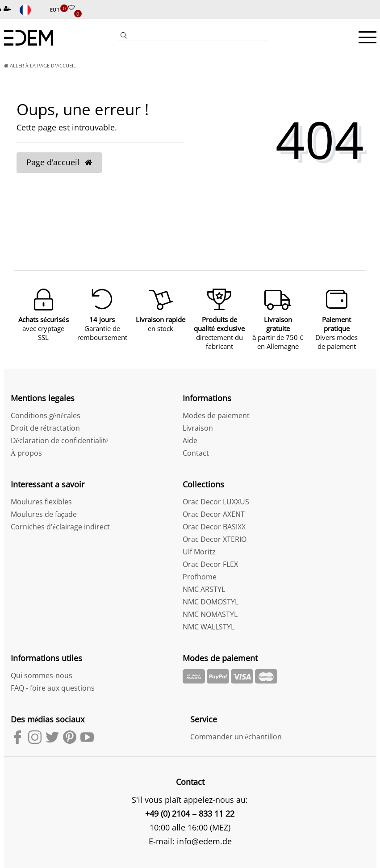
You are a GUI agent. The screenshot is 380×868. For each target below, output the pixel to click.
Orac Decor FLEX (210, 564)
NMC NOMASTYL (210, 614)
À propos (27, 453)
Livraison (198, 428)
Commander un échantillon (236, 737)
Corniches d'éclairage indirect (60, 527)
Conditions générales (46, 415)
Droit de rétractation (45, 428)
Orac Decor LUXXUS (216, 502)
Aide (190, 440)
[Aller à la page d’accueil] (40, 65)
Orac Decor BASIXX (214, 527)
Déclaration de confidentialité (60, 440)
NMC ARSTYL (204, 589)
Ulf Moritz (199, 552)
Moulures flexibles (41, 502)
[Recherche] (124, 36)
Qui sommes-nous (42, 675)
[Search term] (200, 35)
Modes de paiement (216, 415)
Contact (196, 453)
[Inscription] (8, 9)
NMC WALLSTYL (209, 627)
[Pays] (31, 10)
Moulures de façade (44, 514)
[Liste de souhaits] (71, 8)
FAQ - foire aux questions (53, 688)
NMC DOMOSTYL (211, 602)
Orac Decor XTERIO (215, 539)
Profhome (200, 577)
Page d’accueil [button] (59, 162)
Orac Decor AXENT (214, 514)
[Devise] (59, 10)
